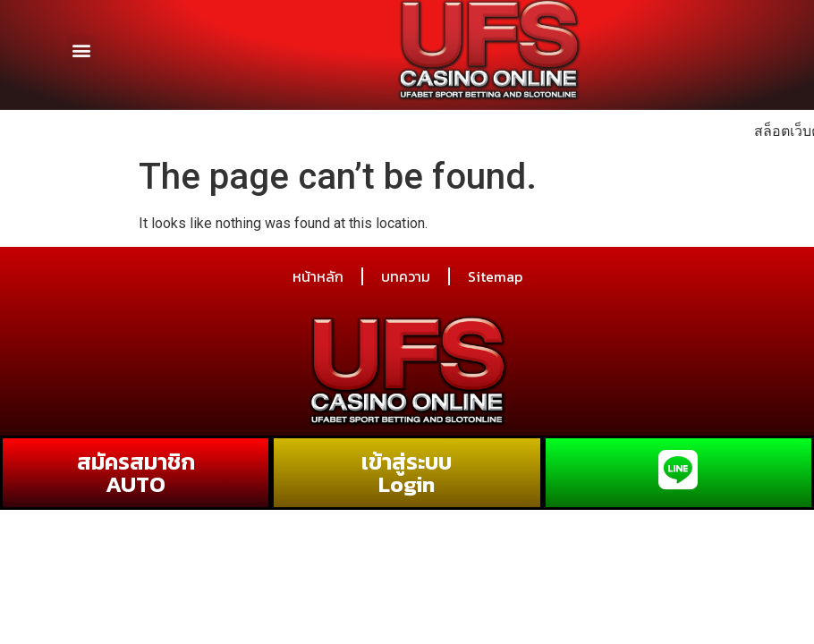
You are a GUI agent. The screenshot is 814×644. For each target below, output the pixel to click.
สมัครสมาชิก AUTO (136, 473)
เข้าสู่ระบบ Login (407, 473)
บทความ (406, 276)
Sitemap (495, 276)
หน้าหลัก (318, 276)
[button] (82, 43)
